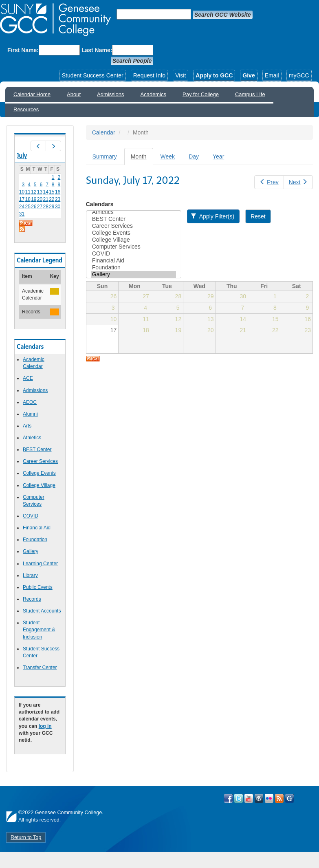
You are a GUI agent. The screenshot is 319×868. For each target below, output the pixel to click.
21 (46, 199)
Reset (258, 216)
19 (34, 199)
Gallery (31, 551)
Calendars (100, 204)
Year (218, 156)
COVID (31, 516)
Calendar (104, 132)
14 (46, 192)
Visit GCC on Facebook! (228, 798)
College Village (39, 485)
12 (34, 192)
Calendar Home (32, 94)
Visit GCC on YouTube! (249, 798)
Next (298, 182)
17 (22, 199)
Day (194, 156)
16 (58, 192)
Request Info (149, 75)
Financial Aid (37, 528)
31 (22, 214)
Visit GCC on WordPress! (259, 798)
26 (34, 207)
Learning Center (40, 564)
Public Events (38, 587)
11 (27, 192)
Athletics (32, 438)
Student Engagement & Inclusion (39, 630)
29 (52, 207)
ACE (28, 378)
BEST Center (37, 449)
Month (142, 159)
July (22, 156)
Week (168, 156)
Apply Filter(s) (212, 216)
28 (46, 207)
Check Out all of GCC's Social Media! (289, 798)
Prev (269, 182)
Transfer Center (40, 668)
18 (27, 199)
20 (40, 199)
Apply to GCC (214, 75)
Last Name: (97, 50)
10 (22, 192)
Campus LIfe (250, 94)
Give (249, 75)
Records (32, 599)
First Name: (23, 50)
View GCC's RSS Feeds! (279, 798)
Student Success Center (93, 75)
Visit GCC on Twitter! (239, 798)
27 (40, 207)
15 (52, 192)
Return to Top (26, 837)
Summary (105, 156)
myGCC (299, 75)
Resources (26, 109)
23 (58, 199)
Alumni (30, 414)
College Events (39, 473)
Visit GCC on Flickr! (269, 798)
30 (58, 207)
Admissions (110, 94)
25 (27, 207)
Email (272, 75)
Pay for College (201, 94)
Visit (180, 75)
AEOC (30, 402)
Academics (154, 94)
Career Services (40, 461)
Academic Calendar (34, 363)
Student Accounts (42, 611)
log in (45, 726)
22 (52, 199)
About (74, 94)
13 (40, 192)
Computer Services (134, 247)
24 (22, 207)
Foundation (35, 540)
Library (30, 575)
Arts (27, 426)
